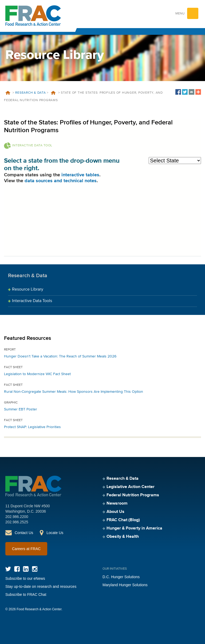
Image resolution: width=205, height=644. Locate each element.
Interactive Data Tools (32, 301)
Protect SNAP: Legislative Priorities (32, 427)
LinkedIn (26, 569)
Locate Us (55, 533)
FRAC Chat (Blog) (123, 520)
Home (8, 93)
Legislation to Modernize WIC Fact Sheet (37, 374)
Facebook (17, 569)
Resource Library (28, 289)
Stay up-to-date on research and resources (41, 586)
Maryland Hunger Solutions (125, 585)
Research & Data (30, 93)
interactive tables (80, 175)
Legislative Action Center (131, 487)
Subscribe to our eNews (25, 578)
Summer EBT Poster (21, 409)
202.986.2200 (17, 517)
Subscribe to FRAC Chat (26, 595)
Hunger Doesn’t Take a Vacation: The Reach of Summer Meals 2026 (60, 356)
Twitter (8, 569)
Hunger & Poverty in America (134, 528)
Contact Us (24, 533)
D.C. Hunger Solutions (121, 577)
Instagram (35, 569)
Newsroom (117, 504)
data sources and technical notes (61, 181)
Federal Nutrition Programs (133, 495)
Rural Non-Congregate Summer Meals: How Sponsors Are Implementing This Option (74, 392)
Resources (53, 93)
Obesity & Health (123, 537)
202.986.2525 (17, 522)
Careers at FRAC (26, 549)
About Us (115, 512)
